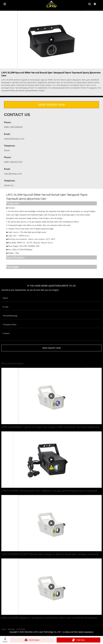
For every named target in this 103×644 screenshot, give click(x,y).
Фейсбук (11, 629)
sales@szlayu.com (13, 174)
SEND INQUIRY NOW (51, 105)
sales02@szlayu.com (14, 139)
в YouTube (21, 629)
